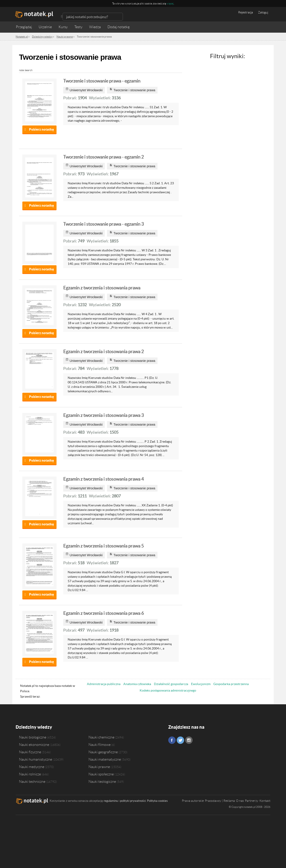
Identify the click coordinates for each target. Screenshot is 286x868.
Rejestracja (246, 12)
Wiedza (95, 27)
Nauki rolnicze (30, 774)
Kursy (63, 27)
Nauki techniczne (32, 781)
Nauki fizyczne (30, 752)
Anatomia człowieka (137, 684)
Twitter (180, 740)
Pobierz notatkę (41, 129)
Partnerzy (252, 801)
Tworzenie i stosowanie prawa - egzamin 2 (104, 157)
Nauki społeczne (101, 774)
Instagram (189, 740)
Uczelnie (45, 27)
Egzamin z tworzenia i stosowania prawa (102, 288)
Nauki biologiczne (33, 737)
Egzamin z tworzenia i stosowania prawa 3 (104, 415)
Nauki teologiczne (102, 781)
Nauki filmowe (100, 745)
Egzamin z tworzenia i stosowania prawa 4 (104, 479)
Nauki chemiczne (101, 737)
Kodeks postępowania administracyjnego (168, 690)
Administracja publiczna (104, 684)
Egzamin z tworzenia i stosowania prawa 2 (104, 352)
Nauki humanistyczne (36, 759)
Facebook (172, 740)
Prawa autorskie (193, 801)
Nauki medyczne (32, 767)
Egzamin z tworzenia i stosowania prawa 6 (104, 613)
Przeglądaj (24, 27)
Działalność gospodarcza (171, 684)
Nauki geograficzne (103, 752)
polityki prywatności (133, 801)
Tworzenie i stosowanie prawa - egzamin (102, 81)
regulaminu (111, 801)
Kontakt (265, 801)
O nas (240, 801)
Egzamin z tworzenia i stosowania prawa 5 (104, 546)
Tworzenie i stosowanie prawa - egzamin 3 (104, 224)
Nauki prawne (99, 767)
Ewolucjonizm (201, 684)
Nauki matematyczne (105, 759)
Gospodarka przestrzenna (231, 684)
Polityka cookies (157, 801)
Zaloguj (263, 12)
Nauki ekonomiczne (34, 745)
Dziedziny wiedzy (34, 727)
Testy (78, 27)
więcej (170, 3)
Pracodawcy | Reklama (220, 801)
